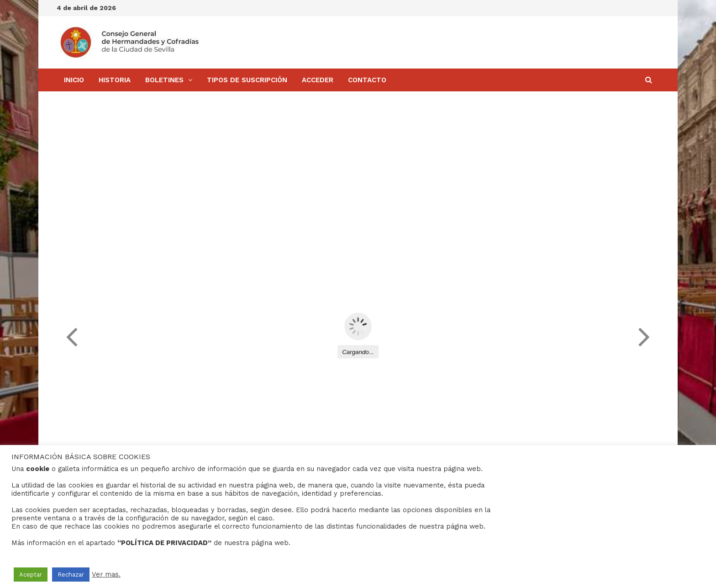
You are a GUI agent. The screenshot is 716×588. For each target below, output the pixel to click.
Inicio (74, 80)
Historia (115, 80)
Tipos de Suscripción (247, 80)
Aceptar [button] (31, 575)
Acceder (318, 80)
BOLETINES (164, 80)
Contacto (367, 80)
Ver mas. (106, 574)
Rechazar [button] (71, 575)
